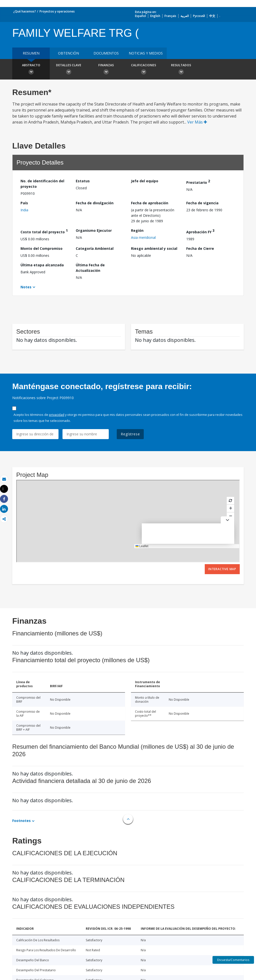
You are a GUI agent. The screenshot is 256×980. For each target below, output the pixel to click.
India (24, 210)
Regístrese (130, 434)
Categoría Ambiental (95, 248)
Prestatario (198, 182)
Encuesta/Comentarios (233, 960)
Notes (26, 287)
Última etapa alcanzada (42, 265)
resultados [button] (181, 70)
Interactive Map (222, 569)
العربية (185, 16)
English (155, 16)
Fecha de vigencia (202, 203)
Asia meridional (143, 237)
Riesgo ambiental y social (154, 248)
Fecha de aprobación (150, 203)
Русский (199, 16)
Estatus (83, 181)
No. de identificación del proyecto (42, 184)
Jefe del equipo (145, 181)
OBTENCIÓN (68, 53)
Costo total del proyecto (44, 231)
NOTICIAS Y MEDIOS (146, 53)
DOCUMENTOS (106, 53)
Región (137, 230)
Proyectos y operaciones (57, 11)
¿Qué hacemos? (25, 11)
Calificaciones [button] (143, 70)
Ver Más (197, 122)
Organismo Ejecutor (94, 230)
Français (170, 16)
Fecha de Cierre (200, 248)
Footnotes (21, 821)
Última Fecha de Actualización (90, 268)
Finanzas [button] (106, 70)
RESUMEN (31, 53)
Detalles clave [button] (68, 70)
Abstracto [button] (31, 70)
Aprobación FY (200, 231)
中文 (212, 16)
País (24, 203)
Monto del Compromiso (41, 248)
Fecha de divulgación (95, 203)
